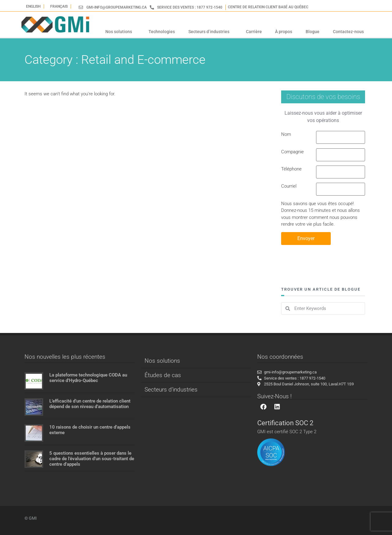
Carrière (254, 32)
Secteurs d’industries (210, 32)
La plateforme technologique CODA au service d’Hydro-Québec (88, 378)
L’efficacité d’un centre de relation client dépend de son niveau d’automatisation (90, 404)
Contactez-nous (348, 32)
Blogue (313, 32)
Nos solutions (120, 32)
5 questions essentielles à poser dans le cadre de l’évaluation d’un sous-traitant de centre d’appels (92, 459)
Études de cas (163, 375)
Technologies (162, 32)
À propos (284, 32)
